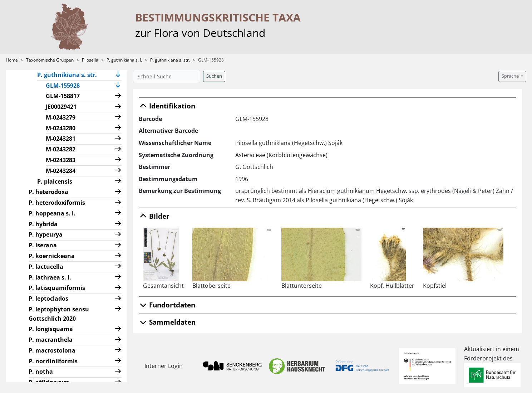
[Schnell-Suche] (167, 76)
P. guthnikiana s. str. (170, 60)
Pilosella (90, 60)
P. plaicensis (55, 181)
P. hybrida (43, 224)
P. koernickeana (52, 256)
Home (12, 60)
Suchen (214, 76)
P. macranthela (51, 340)
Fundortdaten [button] (167, 305)
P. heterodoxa (48, 192)
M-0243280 (61, 128)
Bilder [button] (154, 216)
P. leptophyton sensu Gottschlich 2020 (59, 314)
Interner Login (164, 366)
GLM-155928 (66, 85)
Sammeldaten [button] (167, 322)
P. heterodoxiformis (57, 203)
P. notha (41, 372)
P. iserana (43, 245)
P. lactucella (46, 267)
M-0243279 (61, 117)
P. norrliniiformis (53, 361)
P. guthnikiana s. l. (124, 60)
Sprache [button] (511, 76)
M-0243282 (61, 149)
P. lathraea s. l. (50, 277)
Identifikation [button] (167, 106)
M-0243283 (61, 160)
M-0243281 (61, 139)
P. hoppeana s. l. (52, 213)
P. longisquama (51, 329)
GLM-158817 (63, 96)
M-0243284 (61, 171)
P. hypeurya (46, 234)
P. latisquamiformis (57, 288)
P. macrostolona (52, 350)
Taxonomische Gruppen (50, 60)
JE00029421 (61, 107)
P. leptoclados (48, 299)
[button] (118, 75)
